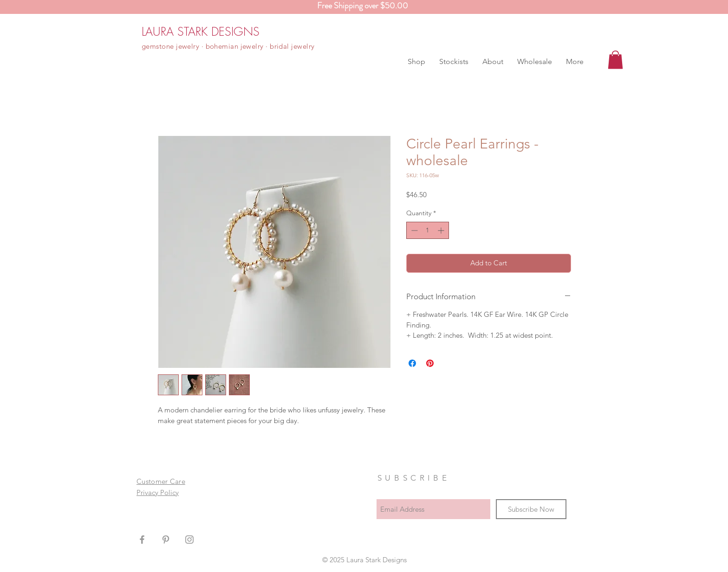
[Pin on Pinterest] (430, 363)
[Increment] (442, 230)
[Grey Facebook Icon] (142, 540)
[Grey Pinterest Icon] (166, 540)
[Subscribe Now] (531, 509)
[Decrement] (413, 230)
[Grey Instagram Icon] (189, 540)
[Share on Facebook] (412, 363)
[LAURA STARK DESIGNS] (201, 32)
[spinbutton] (428, 230)
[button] (416, 62)
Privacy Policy (158, 492)
